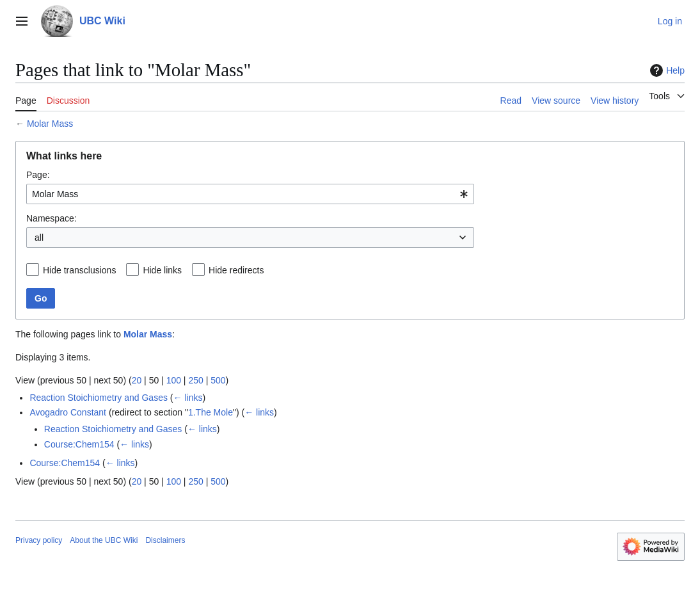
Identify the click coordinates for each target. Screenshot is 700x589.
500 (218, 380)
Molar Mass (50, 124)
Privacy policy (39, 540)
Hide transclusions (79, 270)
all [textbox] (39, 238)
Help (666, 70)
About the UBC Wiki (104, 540)
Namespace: (52, 218)
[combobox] (250, 194)
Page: (38, 175)
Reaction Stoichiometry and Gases (99, 398)
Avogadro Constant (68, 412)
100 (174, 380)
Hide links (162, 270)
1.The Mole (211, 412)
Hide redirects (236, 270)
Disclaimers (165, 540)
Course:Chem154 (79, 444)
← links (188, 398)
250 (195, 380)
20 (137, 380)
